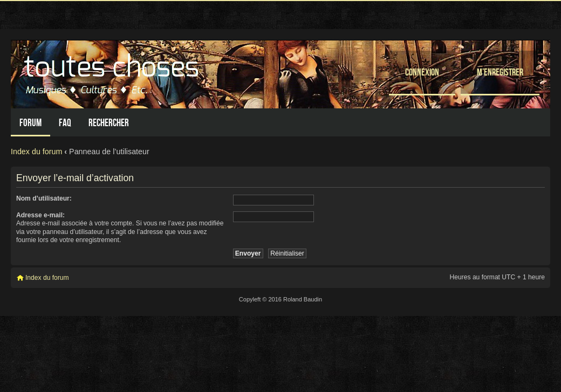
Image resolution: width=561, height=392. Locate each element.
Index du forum (36, 152)
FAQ (65, 123)
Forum (30, 123)
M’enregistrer (500, 72)
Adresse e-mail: (40, 215)
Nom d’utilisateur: (44, 198)
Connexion (422, 72)
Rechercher (109, 123)
